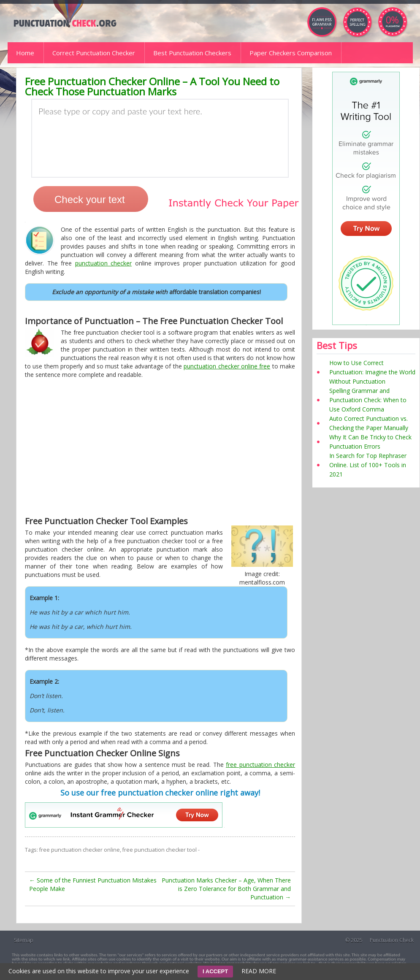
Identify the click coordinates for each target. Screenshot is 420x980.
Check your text (90, 199)
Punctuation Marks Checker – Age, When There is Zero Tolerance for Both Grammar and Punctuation (226, 889)
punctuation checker (104, 263)
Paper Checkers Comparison (291, 53)
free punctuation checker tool (160, 850)
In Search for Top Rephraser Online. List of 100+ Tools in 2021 (368, 465)
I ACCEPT (215, 971)
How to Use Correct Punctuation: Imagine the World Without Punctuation (372, 372)
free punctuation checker (260, 765)
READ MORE (259, 971)
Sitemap (24, 940)
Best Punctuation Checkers (192, 53)
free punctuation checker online (80, 850)
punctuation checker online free (227, 366)
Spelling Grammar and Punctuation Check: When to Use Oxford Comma (368, 400)
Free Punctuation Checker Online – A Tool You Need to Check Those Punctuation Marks (152, 86)
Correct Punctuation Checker (94, 53)
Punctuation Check (392, 940)
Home (25, 53)
